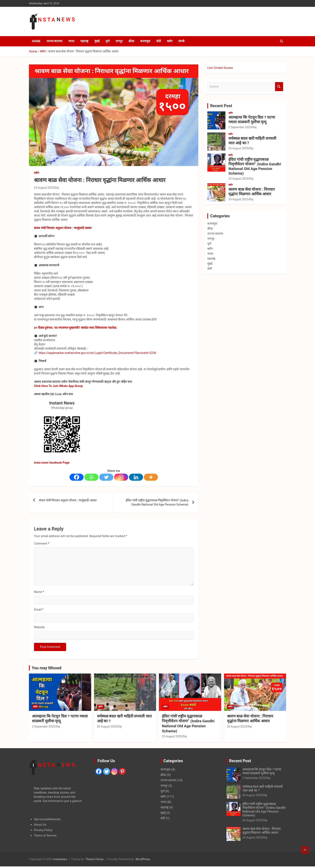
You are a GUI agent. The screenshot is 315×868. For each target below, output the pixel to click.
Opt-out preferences (47, 819)
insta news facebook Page (52, 463)
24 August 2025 (44, 188)
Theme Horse (94, 859)
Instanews (60, 859)
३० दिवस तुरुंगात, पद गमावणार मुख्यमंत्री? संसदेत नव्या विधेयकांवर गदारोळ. (75, 328)
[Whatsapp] (91, 477)
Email (39, 610)
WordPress (143, 859)
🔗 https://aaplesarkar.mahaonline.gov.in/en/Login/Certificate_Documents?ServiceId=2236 (95, 353)
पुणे (107, 41)
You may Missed (47, 668)
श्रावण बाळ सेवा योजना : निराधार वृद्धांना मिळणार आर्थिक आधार (252, 192)
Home (36, 41)
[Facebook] (77, 477)
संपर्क (182, 41)
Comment (42, 543)
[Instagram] (121, 477)
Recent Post (221, 106)
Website (39, 627)
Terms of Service (45, 835)
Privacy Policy (43, 830)
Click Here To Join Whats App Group (58, 386)
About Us (40, 825)
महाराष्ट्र (84, 41)
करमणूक (145, 41)
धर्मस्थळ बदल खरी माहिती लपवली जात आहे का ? (252, 141)
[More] (151, 477)
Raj (57, 188)
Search (279, 87)
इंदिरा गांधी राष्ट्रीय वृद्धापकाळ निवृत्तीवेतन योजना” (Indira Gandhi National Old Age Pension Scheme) (157, 502)
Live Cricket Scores (220, 68)
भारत (71, 41)
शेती (159, 41)
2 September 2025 (240, 127)
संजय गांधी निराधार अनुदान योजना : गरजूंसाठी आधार (63, 228)
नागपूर (119, 41)
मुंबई (97, 41)
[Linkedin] (136, 477)
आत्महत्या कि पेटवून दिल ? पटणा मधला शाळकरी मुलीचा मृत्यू (252, 120)
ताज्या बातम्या (55, 41)
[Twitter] (106, 477)
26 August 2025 (238, 148)
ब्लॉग (170, 41)
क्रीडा (131, 41)
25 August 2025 (238, 179)
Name (39, 592)
